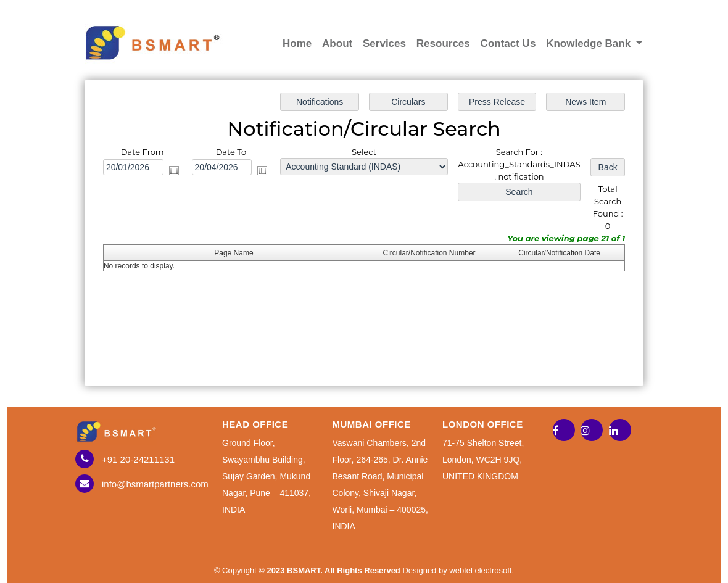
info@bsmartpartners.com (155, 484)
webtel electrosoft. (482, 570)
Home (297, 43)
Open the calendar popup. (176, 171)
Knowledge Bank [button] (590, 43)
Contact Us (508, 43)
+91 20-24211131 (138, 459)
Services (384, 43)
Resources (443, 43)
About (337, 43)
